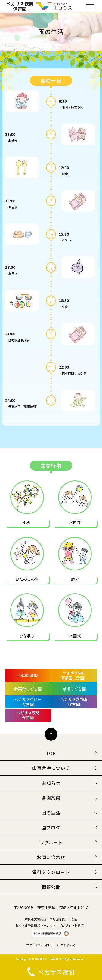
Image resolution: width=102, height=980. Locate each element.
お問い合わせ (51, 857)
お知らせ (51, 783)
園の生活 (51, 813)
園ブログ (51, 827)
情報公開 (51, 887)
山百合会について (51, 768)
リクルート (51, 842)
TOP (51, 753)
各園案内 (51, 798)
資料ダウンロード (51, 872)
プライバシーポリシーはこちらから (51, 945)
